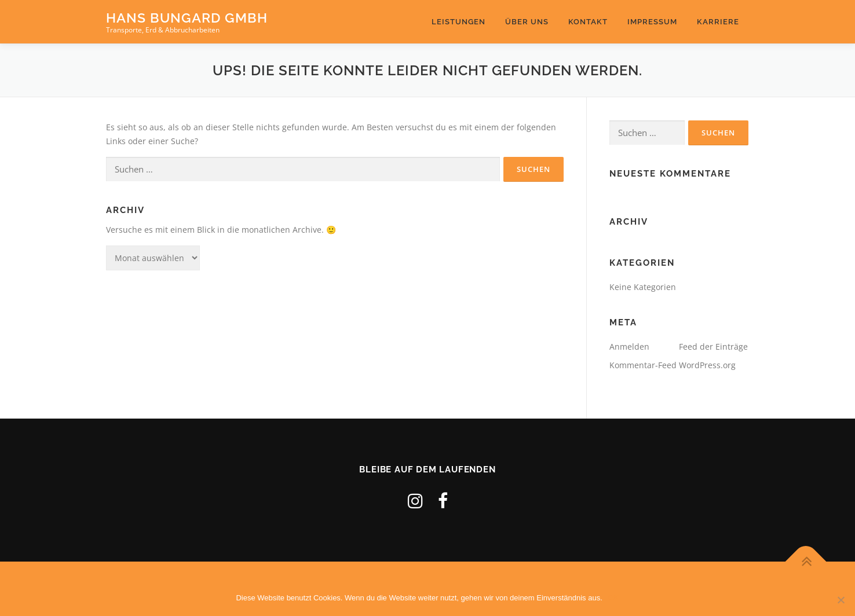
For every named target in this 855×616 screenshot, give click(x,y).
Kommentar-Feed (643, 365)
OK (614, 598)
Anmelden (629, 346)
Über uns (527, 22)
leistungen (458, 22)
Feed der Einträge (713, 346)
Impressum (652, 22)
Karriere (718, 22)
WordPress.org (707, 365)
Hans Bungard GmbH (187, 18)
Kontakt (588, 22)
